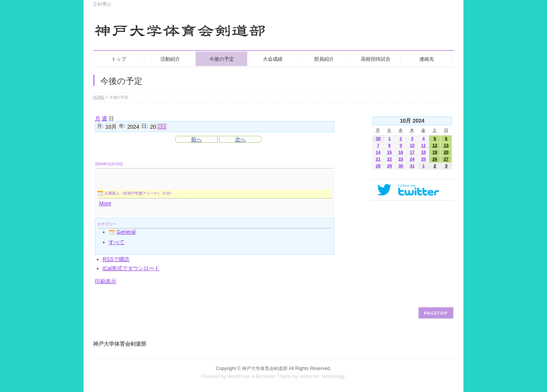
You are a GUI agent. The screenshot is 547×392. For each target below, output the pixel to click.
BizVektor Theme (274, 376)
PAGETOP (436, 313)
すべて (117, 242)
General (122, 232)
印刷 (106, 281)
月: (100, 126)
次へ (240, 139)
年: (122, 126)
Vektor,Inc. (310, 376)
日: (145, 126)
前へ (196, 139)
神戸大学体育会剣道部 (265, 368)
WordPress (239, 376)
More (105, 203)
